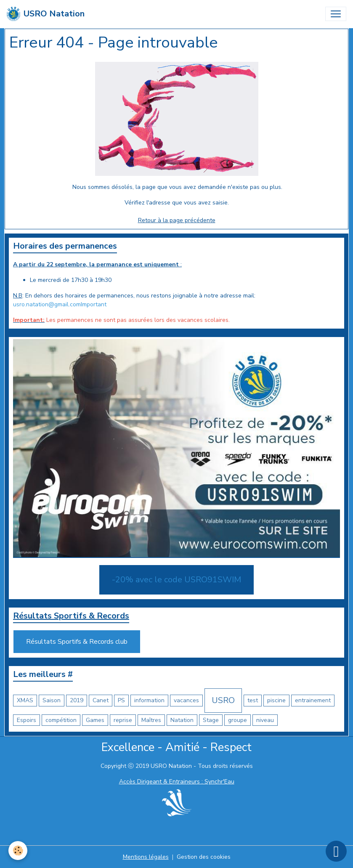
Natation (182, 720)
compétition (61, 720)
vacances (186, 700)
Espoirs (27, 720)
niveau (265, 720)
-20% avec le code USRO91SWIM (176, 580)
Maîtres (151, 720)
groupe (238, 720)
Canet (101, 700)
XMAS (25, 700)
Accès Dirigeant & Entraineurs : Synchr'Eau (177, 782)
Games (95, 720)
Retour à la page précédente (177, 220)
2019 (77, 700)
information (149, 700)
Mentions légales (146, 857)
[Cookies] (18, 851)
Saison (52, 700)
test (253, 700)
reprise (123, 720)
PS (121, 700)
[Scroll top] (336, 851)
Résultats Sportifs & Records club (77, 642)
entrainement (313, 700)
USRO (223, 700)
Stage (211, 720)
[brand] (46, 14)
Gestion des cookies (204, 857)
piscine (276, 700)
